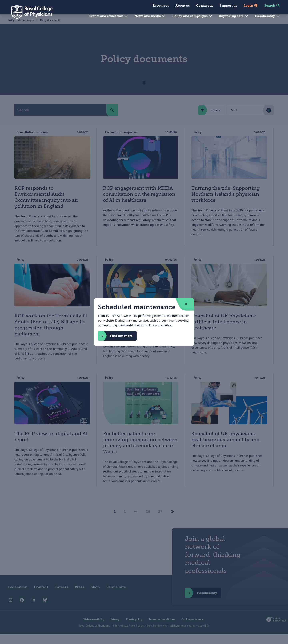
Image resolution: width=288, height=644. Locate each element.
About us (183, 6)
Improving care (234, 16)
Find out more (115, 336)
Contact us (205, 6)
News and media (150, 16)
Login (251, 6)
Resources (161, 6)
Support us (228, 6)
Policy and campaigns (192, 16)
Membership (267, 16)
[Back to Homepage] (29, 12)
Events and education (108, 16)
